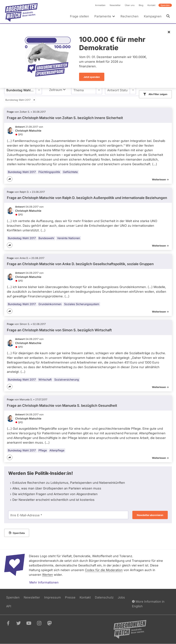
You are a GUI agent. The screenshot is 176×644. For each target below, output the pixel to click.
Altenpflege (57, 450)
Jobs (121, 597)
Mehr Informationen (44, 582)
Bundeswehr (46, 238)
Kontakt (151, 5)
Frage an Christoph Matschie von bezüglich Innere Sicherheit (65, 118)
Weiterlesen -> (160, 179)
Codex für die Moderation (104, 570)
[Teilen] (10, 179)
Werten (48, 575)
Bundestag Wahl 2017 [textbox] (22, 90)
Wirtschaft (45, 380)
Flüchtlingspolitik (49, 172)
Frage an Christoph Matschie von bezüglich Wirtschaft (59, 330)
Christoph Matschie (28, 131)
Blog (141, 5)
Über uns (130, 5)
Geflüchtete (70, 172)
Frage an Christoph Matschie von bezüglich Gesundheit (62, 406)
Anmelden (100, 5)
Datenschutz (104, 597)
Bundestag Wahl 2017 (18, 100)
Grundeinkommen (50, 304)
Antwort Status (118, 90)
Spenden (165, 5)
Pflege (43, 450)
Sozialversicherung (67, 380)
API (9, 606)
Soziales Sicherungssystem (82, 304)
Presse (70, 597)
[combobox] (23, 90)
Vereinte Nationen (68, 238)
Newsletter (115, 5)
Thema (79, 90)
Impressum (53, 597)
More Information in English (148, 604)
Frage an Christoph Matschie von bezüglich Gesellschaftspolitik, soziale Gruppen (80, 264)
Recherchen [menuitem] (130, 16)
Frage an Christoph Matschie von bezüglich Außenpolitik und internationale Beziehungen (87, 198)
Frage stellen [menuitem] (79, 16)
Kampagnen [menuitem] (153, 16)
